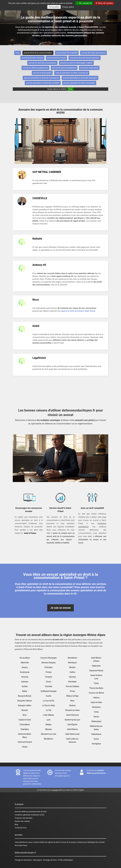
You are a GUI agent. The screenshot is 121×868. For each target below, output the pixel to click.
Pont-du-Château (72, 686)
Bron (25, 715)
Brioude (25, 710)
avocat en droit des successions (42, 63)
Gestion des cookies (22, 821)
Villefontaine (96, 721)
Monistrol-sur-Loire (49, 734)
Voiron (96, 739)
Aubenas (25, 682)
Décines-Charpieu (49, 663)
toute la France (30, 533)
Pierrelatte (72, 682)
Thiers (96, 683)
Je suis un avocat (60, 608)
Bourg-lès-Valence (25, 701)
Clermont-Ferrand (25, 742)
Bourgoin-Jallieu (25, 705)
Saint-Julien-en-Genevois (72, 740)
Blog (16, 824)
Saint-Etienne (72, 729)
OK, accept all (84, 3)
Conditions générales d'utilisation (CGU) (29, 815)
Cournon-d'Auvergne (49, 658)
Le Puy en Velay (49, 705)
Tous (18, 53)
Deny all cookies (104, 3)
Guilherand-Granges (49, 691)
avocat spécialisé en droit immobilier (79, 83)
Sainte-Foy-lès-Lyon (72, 720)
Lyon (49, 720)
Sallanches (96, 666)
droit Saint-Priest (21, 845)
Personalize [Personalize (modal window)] (54, 7)
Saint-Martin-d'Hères (96, 659)
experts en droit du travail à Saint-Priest (78, 311)
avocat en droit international (64, 68)
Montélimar (72, 658)
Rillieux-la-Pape (72, 696)
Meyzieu (49, 729)
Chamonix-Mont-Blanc (25, 736)
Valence (96, 698)
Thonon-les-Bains (96, 688)
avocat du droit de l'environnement (85, 58)
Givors (49, 682)
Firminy (49, 672)
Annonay (25, 677)
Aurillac (25, 686)
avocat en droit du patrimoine (35, 68)
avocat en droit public (42, 73)
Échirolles (49, 667)
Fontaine (49, 677)
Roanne (72, 705)
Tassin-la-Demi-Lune (96, 677)
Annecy (25, 667)
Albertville (25, 663)
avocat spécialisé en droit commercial (72, 73)
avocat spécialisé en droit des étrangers (80, 78)
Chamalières (25, 724)
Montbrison (49, 739)
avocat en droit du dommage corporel (76, 63)
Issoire (49, 696)
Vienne (96, 717)
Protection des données (24, 818)
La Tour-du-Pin (49, 701)
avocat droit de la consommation (38, 53)
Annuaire (18, 812)
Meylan (49, 724)
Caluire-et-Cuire (25, 720)
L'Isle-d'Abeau (49, 715)
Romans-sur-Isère (72, 710)
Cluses (25, 747)
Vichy (96, 712)
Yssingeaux (96, 744)
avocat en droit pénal (89, 68)
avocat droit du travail (56, 58)
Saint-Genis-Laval (72, 734)
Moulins (72, 667)
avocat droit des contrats (32, 58)
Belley (25, 691)
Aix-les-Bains (25, 658)
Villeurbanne (96, 734)
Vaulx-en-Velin (96, 702)
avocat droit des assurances (93, 53)
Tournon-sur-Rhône (96, 693)
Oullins (72, 672)
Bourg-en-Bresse (25, 696)
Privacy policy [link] (68, 7)
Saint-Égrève (72, 724)
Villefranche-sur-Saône (96, 728)
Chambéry (25, 729)
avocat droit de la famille (67, 53)
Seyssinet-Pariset (96, 671)
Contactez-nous (21, 828)
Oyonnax (72, 677)
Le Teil (49, 710)
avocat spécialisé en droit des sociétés (43, 83)
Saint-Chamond (72, 715)
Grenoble (49, 686)
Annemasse (25, 672)
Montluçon (72, 663)
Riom (72, 701)
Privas (72, 691)
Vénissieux (96, 707)
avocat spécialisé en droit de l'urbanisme (41, 78)
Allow (70, 89)
